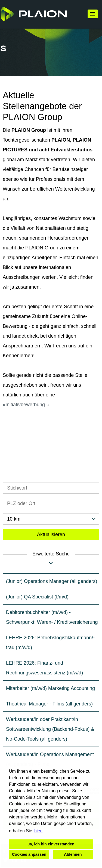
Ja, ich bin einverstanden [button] (51, 844)
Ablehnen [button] (73, 854)
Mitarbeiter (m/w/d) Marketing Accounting (50, 688)
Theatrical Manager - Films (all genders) (49, 704)
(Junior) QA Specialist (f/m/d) (37, 597)
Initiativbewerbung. (26, 405)
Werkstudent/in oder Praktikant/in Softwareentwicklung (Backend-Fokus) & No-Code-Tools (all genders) (50, 729)
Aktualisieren (51, 534)
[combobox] (51, 519)
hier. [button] (38, 831)
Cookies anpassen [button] (29, 854)
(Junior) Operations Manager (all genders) (52, 581)
